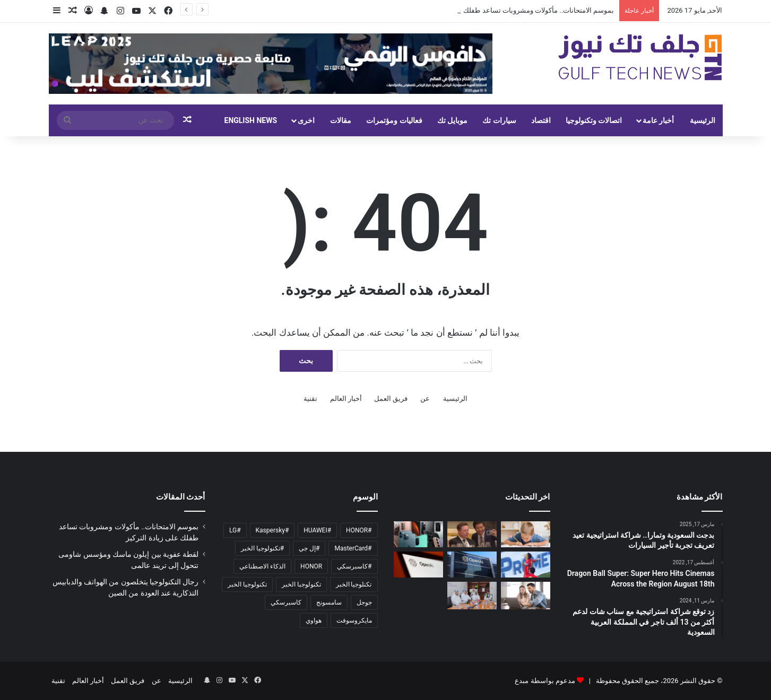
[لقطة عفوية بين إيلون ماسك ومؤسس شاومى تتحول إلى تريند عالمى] (472, 534)
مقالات (341, 120)
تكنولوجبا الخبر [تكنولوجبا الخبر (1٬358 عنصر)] (301, 584)
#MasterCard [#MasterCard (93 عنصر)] (353, 548)
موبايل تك (452, 120)
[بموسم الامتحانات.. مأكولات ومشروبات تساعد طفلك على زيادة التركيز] (526, 534)
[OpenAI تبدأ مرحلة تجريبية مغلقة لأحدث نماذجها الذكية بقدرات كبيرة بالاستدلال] (472, 565)
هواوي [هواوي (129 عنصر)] (314, 620)
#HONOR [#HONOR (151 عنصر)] (359, 530)
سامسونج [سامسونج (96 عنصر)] (329, 602)
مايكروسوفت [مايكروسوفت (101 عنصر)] (354, 620)
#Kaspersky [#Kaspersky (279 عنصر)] (272, 530)
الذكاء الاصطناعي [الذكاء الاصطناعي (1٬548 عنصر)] (262, 566)
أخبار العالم (346, 399)
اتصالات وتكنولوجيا (594, 120)
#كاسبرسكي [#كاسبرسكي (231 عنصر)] (354, 566)
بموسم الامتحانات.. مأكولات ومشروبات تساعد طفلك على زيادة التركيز (514, 10)
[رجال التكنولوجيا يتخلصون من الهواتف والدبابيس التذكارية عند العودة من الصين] (418, 534)
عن (425, 399)
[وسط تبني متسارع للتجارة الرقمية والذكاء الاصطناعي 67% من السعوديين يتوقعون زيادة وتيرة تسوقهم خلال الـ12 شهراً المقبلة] (526, 596)
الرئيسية (703, 120)
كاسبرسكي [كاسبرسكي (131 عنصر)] (286, 602)
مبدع (522, 681)
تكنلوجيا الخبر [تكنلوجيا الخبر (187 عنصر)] (354, 584)
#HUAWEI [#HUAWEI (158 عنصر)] (317, 530)
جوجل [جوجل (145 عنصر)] (364, 602)
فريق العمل (391, 399)
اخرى (306, 120)
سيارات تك (499, 120)
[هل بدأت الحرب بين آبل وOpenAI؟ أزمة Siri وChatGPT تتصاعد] (418, 565)
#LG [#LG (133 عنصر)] (235, 530)
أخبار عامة (658, 120)
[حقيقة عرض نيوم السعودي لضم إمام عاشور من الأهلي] (526, 565)
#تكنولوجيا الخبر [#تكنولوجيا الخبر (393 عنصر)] (262, 548)
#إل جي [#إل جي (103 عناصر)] (309, 548)
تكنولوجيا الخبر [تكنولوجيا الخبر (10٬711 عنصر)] (247, 584)
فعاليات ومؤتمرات (394, 120)
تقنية (310, 399)
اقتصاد (541, 120)
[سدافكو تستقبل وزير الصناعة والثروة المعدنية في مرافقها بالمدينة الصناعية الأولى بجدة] (472, 596)
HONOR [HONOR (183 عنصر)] (311, 566)
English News (251, 120)
